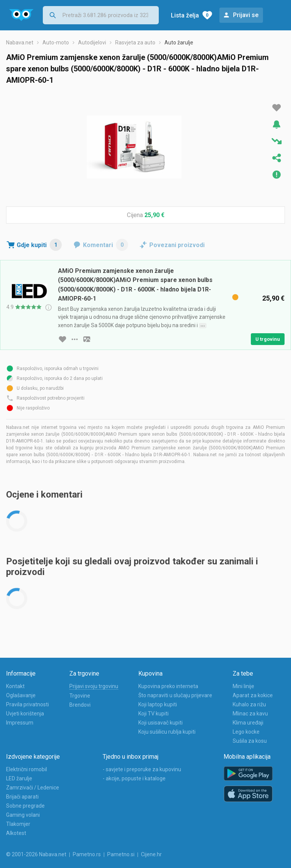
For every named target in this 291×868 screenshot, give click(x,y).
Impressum (20, 723)
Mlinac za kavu (250, 714)
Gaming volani (23, 815)
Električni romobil (27, 769)
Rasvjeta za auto (135, 43)
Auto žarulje (179, 43)
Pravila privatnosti (27, 704)
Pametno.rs (87, 854)
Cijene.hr (151, 854)
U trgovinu (268, 339)
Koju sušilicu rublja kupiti (167, 732)
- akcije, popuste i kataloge (134, 778)
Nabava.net (20, 43)
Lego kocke (246, 732)
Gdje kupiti (39, 245)
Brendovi (80, 705)
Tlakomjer (18, 824)
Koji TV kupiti (153, 714)
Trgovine (80, 696)
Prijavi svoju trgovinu (94, 686)
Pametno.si (121, 854)
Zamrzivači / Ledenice (33, 788)
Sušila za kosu (250, 741)
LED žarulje (19, 778)
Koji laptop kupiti (158, 704)
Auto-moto (56, 43)
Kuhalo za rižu (249, 704)
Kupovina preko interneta (168, 686)
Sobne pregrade (25, 806)
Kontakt (15, 686)
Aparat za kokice (253, 695)
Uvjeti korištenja (25, 714)
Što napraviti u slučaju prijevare (175, 695)
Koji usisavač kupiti (160, 723)
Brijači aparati (22, 797)
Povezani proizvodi (177, 245)
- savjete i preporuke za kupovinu (142, 769)
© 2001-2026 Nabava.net (36, 854)
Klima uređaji (248, 723)
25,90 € (154, 215)
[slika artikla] (87, 339)
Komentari (106, 245)
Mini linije (243, 686)
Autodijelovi (92, 43)
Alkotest (16, 833)
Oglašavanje (21, 695)
